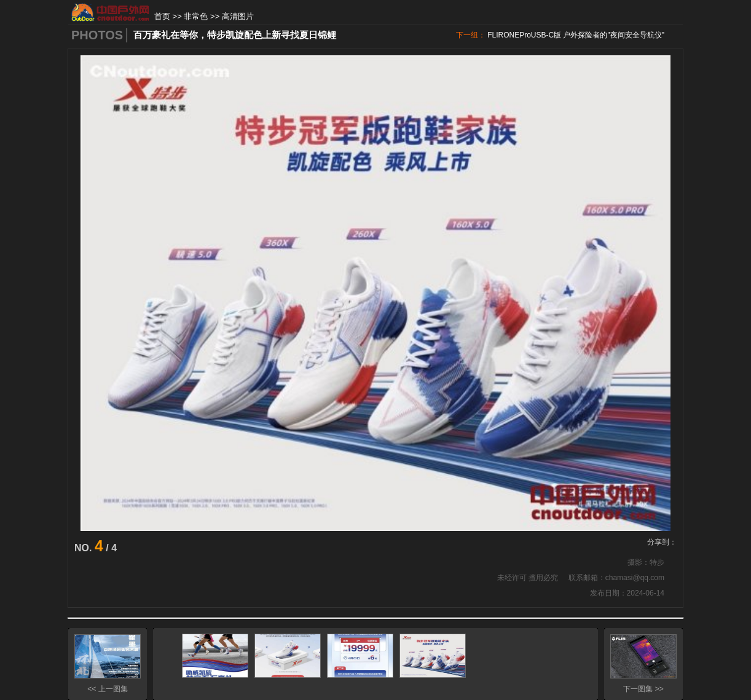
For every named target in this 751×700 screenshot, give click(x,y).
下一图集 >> (643, 689)
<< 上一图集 (107, 689)
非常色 (196, 16)
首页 (162, 16)
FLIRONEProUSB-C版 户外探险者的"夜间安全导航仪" (576, 35)
